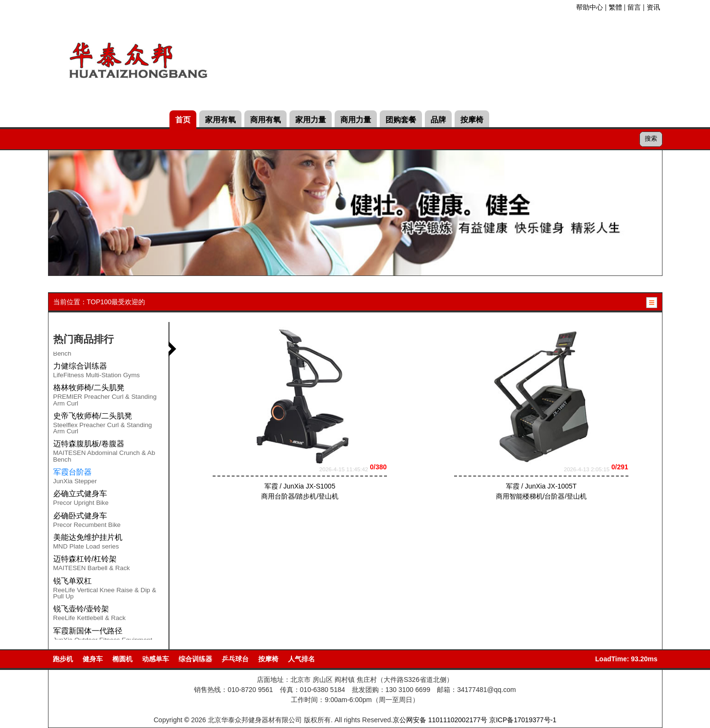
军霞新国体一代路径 (88, 631)
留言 (634, 7)
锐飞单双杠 (72, 581)
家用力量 (311, 120)
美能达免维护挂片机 (88, 537)
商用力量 (356, 120)
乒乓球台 (235, 659)
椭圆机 (122, 659)
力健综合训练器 (80, 366)
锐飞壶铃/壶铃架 (81, 609)
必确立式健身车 (80, 494)
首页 (183, 120)
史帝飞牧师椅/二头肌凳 (93, 416)
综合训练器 (195, 659)
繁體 (615, 7)
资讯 (653, 7)
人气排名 (301, 659)
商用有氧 (265, 120)
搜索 (651, 138)
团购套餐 (401, 120)
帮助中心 (590, 7)
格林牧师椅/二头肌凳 (89, 388)
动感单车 (156, 659)
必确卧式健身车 (80, 516)
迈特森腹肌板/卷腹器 (89, 444)
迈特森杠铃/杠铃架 (85, 559)
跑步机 (63, 659)
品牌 (438, 120)
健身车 (93, 659)
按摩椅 (472, 120)
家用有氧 (220, 120)
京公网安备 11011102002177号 (440, 720)
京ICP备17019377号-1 (523, 720)
